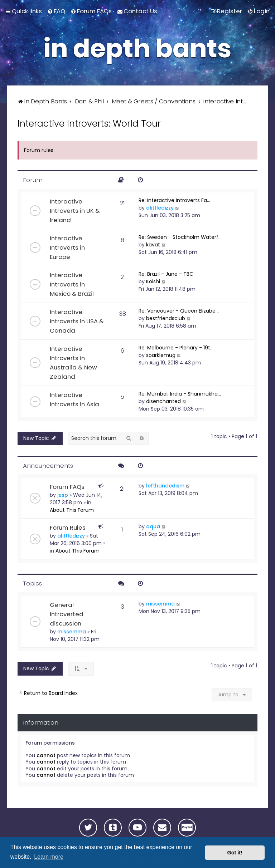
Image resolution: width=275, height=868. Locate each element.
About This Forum (72, 510)
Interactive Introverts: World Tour (89, 124)
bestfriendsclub (166, 318)
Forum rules (39, 150)
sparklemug (161, 355)
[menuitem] (56, 11)
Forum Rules (68, 528)
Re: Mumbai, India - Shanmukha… (180, 394)
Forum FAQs (67, 487)
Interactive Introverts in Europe (67, 247)
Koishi (153, 281)
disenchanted (163, 401)
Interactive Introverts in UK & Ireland (75, 211)
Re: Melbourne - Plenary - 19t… (176, 348)
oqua (153, 526)
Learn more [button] (49, 857)
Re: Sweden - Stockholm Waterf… (180, 237)
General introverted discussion (67, 614)
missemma (72, 632)
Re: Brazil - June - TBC (166, 274)
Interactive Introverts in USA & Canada (77, 321)
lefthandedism (165, 486)
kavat (153, 245)
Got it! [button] (235, 853)
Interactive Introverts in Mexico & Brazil (72, 284)
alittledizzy (160, 208)
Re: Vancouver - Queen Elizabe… (179, 311)
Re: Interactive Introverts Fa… (174, 200)
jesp (63, 495)
